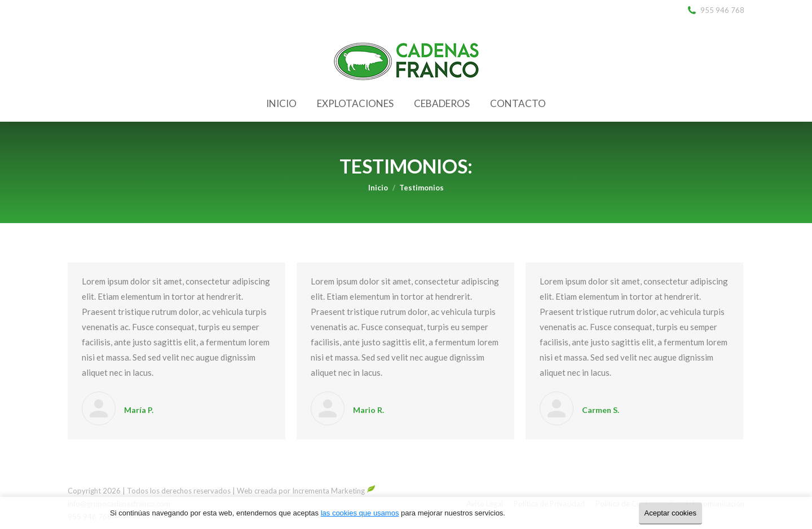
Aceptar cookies (671, 513)
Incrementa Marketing (334, 491)
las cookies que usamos (360, 513)
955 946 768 (715, 10)
